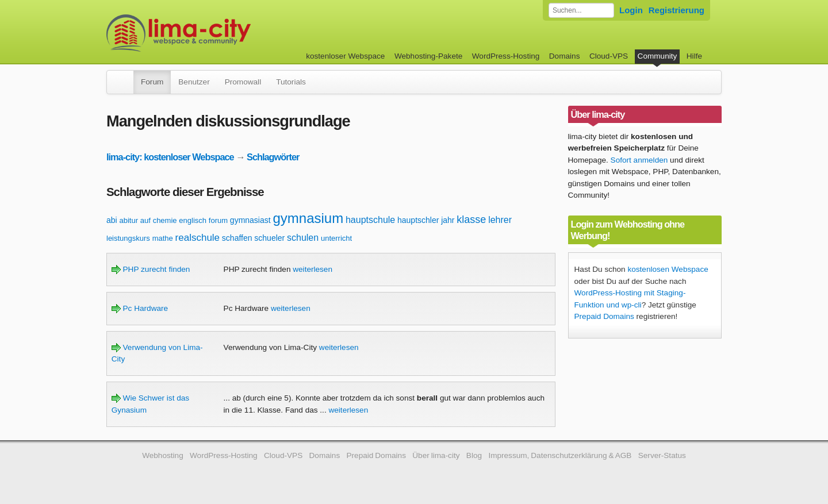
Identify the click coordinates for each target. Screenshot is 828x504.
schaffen (237, 238)
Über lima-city (436, 455)
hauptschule (370, 220)
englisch (193, 220)
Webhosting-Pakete (428, 56)
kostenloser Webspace (345, 56)
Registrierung (676, 10)
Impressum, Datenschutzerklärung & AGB (560, 455)
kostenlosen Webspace (668, 269)
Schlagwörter (273, 157)
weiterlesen (313, 269)
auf (145, 220)
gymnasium (308, 218)
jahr (448, 220)
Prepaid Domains (604, 316)
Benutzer (194, 82)
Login (631, 10)
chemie (165, 220)
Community (658, 56)
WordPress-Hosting (506, 56)
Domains (565, 56)
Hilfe (694, 56)
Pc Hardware (140, 308)
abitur (129, 220)
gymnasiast (250, 220)
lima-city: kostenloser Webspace (170, 157)
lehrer (500, 220)
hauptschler (418, 220)
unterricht (336, 238)
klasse (471, 220)
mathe (163, 238)
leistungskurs (128, 238)
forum (218, 220)
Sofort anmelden (639, 160)
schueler (269, 238)
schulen (303, 238)
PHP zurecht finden (151, 269)
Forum (152, 82)
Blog (474, 455)
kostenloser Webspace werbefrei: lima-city (221, 33)
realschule (198, 238)
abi (112, 220)
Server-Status (662, 455)
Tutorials (291, 82)
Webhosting (163, 455)
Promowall (243, 82)
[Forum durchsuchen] (581, 10)
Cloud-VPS (609, 56)
